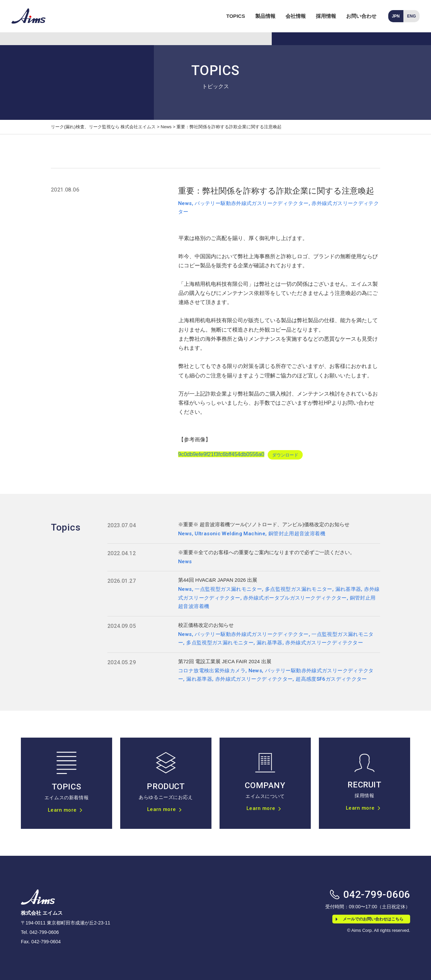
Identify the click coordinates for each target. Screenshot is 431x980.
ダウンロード (285, 455)
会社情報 (296, 16)
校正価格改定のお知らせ (206, 625)
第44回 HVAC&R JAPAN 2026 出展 (218, 580)
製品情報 (265, 16)
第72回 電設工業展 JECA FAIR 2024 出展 (225, 661)
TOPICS (236, 16)
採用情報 (326, 16)
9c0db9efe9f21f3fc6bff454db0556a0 (221, 454)
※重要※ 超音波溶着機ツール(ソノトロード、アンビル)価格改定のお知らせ (264, 524)
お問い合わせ (361, 16)
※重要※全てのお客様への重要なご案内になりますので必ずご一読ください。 (267, 552)
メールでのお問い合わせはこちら (370, 919)
